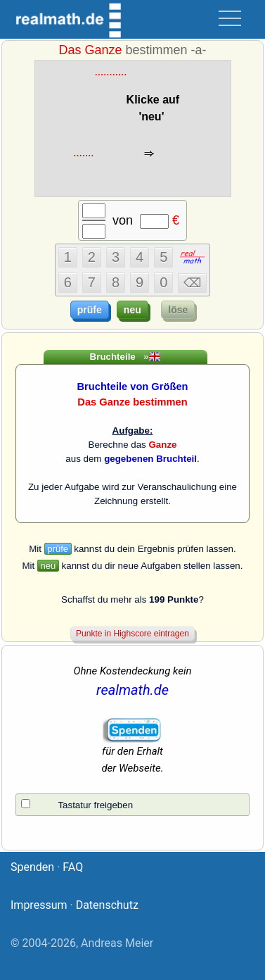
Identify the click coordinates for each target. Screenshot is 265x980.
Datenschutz (107, 905)
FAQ (73, 867)
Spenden (32, 867)
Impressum (39, 905)
